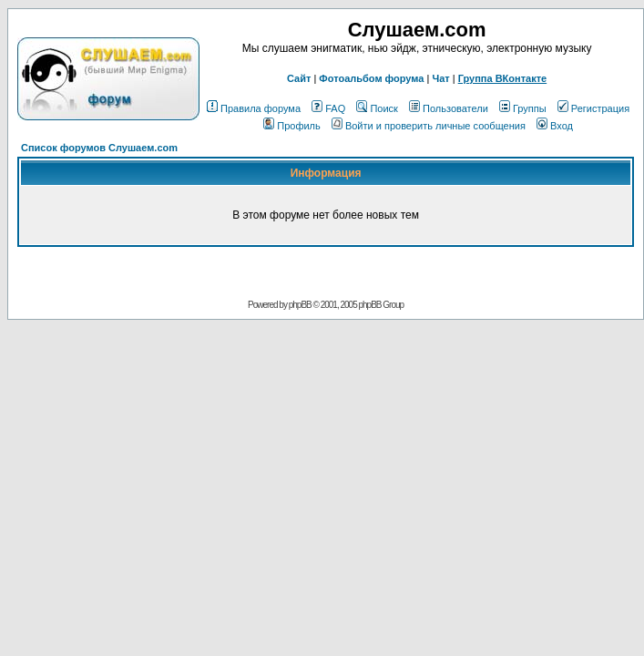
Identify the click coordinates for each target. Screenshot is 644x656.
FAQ (328, 108)
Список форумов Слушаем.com (99, 148)
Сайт (299, 78)
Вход (555, 126)
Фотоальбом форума (371, 78)
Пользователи (449, 108)
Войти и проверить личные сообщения (429, 126)
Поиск (377, 108)
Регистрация (593, 108)
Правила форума (254, 108)
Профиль (292, 126)
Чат (440, 78)
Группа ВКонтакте (503, 78)
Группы (523, 108)
